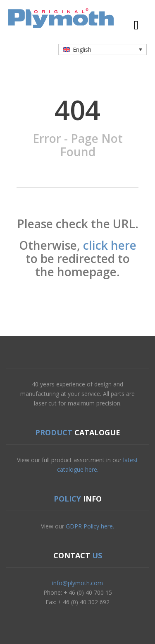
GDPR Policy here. (90, 526)
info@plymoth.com (77, 583)
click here (110, 245)
